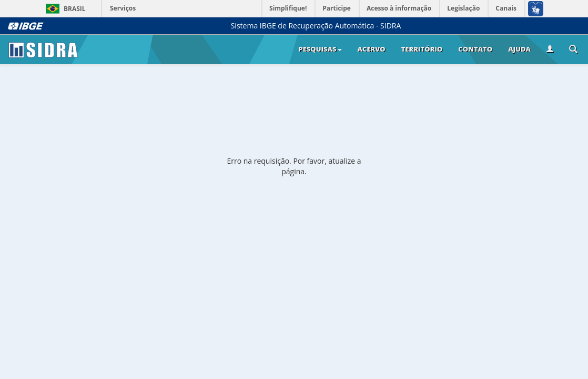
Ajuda (519, 49)
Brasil (64, 9)
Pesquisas (320, 49)
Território (422, 49)
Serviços (123, 8)
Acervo (372, 49)
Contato (475, 49)
